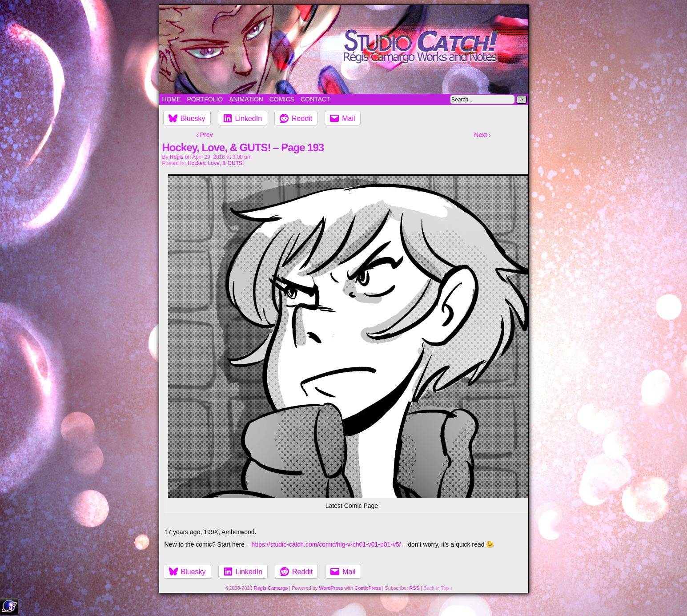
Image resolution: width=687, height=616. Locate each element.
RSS (415, 588)
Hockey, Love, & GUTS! (216, 163)
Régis (177, 157)
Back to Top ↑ (438, 588)
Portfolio (205, 99)
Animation (246, 99)
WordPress (331, 588)
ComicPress (368, 588)
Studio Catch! (344, 49)
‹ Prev (204, 135)
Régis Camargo (271, 588)
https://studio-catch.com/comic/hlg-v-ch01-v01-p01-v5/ (326, 544)
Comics (282, 99)
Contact (315, 99)
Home (172, 99)
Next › (482, 135)
